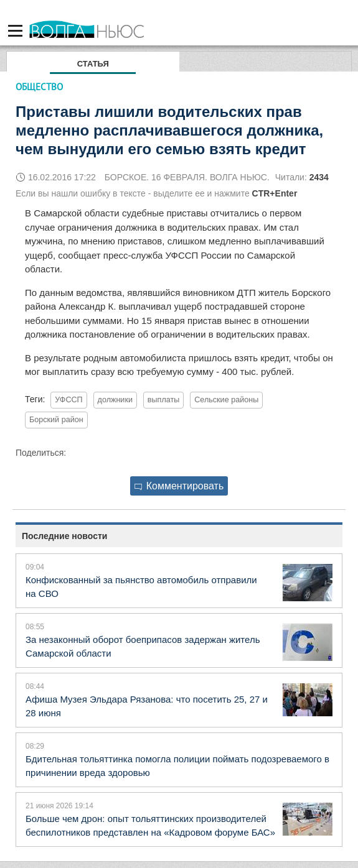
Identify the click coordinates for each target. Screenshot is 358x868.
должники (115, 400)
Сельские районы (226, 400)
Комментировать (179, 486)
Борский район (56, 420)
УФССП (68, 400)
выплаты (163, 400)
